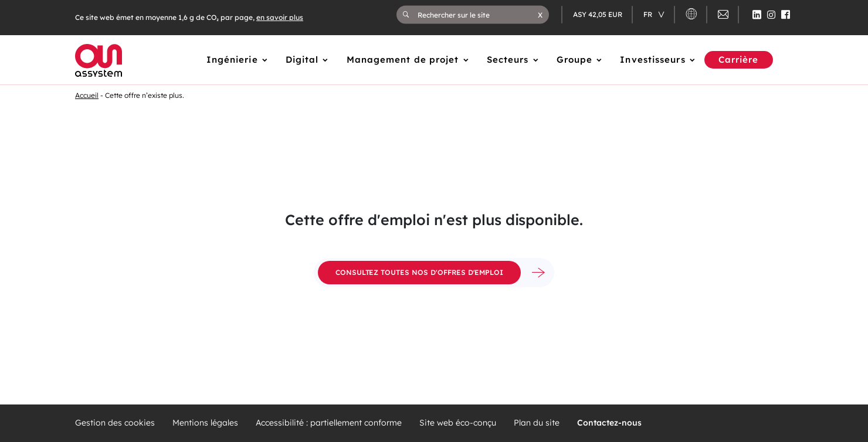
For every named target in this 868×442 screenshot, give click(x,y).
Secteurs (508, 59)
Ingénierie (232, 59)
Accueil (87, 95)
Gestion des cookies (115, 423)
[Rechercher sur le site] (478, 15)
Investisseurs (652, 59)
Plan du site (537, 423)
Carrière (739, 59)
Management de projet (403, 59)
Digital (302, 59)
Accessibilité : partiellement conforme (329, 423)
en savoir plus (280, 17)
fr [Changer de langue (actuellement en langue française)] (649, 14)
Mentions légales (205, 423)
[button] (540, 15)
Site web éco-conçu (458, 423)
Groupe (575, 59)
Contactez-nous (609, 423)
